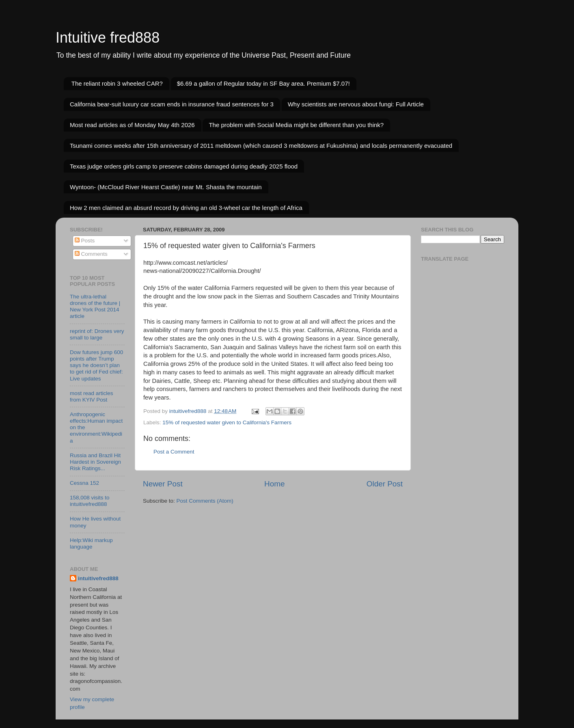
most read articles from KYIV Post (92, 396)
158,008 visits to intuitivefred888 (90, 501)
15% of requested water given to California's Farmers (227, 422)
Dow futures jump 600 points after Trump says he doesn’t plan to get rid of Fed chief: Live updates (96, 365)
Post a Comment (174, 452)
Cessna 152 (84, 483)
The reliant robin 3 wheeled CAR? (117, 83)
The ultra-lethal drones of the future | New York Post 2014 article (95, 307)
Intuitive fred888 (108, 38)
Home (274, 484)
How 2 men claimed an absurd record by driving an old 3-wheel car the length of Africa (186, 208)
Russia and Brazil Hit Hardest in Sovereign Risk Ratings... (95, 462)
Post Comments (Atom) (205, 501)
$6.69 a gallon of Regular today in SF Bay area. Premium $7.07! (263, 83)
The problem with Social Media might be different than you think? (296, 125)
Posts (85, 241)
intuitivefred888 (98, 578)
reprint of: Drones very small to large (97, 334)
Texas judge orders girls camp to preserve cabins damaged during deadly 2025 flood (184, 166)
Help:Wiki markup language (91, 543)
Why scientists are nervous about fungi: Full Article (356, 104)
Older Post (385, 484)
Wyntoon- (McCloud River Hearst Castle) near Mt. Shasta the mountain (166, 187)
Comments (91, 254)
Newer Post (163, 484)
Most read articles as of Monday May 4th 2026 (132, 125)
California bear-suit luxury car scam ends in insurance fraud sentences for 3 (172, 104)
